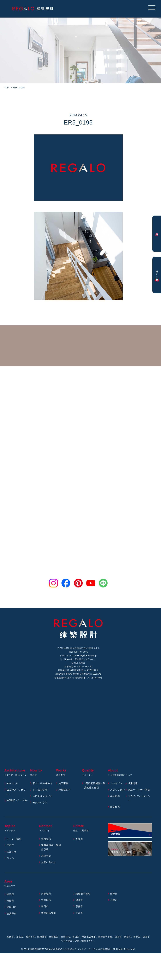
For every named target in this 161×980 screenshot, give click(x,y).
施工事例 (63, 785)
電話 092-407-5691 (78, 652)
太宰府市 (46, 902)
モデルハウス (40, 804)
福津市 (79, 902)
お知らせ (12, 853)
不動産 (79, 840)
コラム (10, 860)
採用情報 (133, 785)
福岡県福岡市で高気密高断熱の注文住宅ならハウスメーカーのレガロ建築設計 (71, 951)
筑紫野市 (12, 915)
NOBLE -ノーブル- (17, 802)
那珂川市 (12, 909)
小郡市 (114, 902)
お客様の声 (65, 791)
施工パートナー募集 (139, 791)
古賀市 (79, 914)
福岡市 (10, 896)
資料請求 (46, 840)
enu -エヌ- (13, 785)
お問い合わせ (49, 864)
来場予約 (46, 857)
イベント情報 (14, 840)
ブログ (10, 847)
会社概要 (115, 798)
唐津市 (114, 895)
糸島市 (10, 902)
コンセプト (116, 785)
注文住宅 (115, 808)
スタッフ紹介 (118, 791)
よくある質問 (40, 791)
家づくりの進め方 (42, 785)
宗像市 (79, 908)
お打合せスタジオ (42, 798)
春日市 (45, 908)
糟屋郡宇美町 (83, 895)
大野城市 (46, 895)
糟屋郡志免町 (49, 914)
